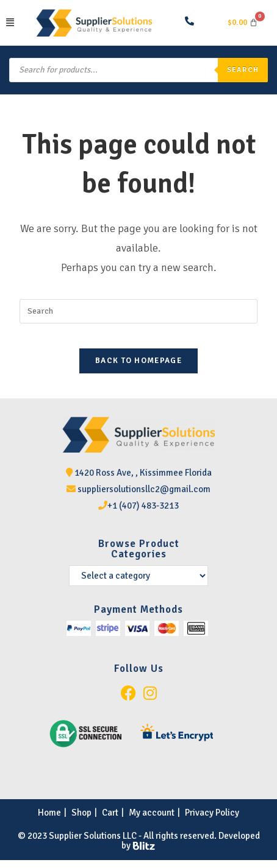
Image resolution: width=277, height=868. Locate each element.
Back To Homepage (138, 361)
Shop (81, 813)
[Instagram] (150, 693)
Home (49, 813)
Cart (110, 813)
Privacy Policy (212, 813)
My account (152, 813)
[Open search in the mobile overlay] (138, 70)
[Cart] (243, 23)
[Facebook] (128, 693)
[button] (18, 23)
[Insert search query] (138, 311)
